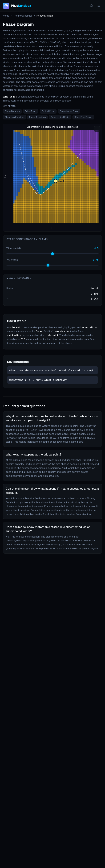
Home (6, 16)
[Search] (91, 6)
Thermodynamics (23, 16)
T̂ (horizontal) (14, 248)
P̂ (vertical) (12, 260)
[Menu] (99, 6)
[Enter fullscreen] (97, 129)
